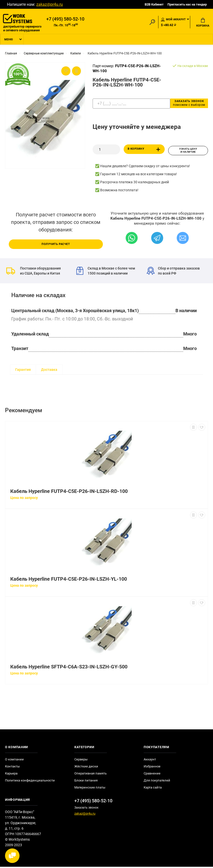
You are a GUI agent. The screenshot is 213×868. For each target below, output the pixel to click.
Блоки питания (86, 782)
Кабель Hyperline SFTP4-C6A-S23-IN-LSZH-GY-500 (69, 668)
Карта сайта (153, 789)
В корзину (145, 151)
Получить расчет (56, 245)
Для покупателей (157, 782)
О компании (14, 761)
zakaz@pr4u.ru (50, 4)
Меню (9, 41)
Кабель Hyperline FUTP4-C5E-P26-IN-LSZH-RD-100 (69, 493)
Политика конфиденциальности (30, 782)
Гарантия (23, 371)
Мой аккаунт (173, 20)
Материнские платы (90, 789)
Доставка (49, 371)
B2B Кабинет (154, 4)
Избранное (152, 768)
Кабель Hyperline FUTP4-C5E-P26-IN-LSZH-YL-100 (69, 580)
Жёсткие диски (86, 768)
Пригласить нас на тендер (187, 4)
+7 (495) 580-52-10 (65, 19)
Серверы (81, 761)
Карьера (11, 775)
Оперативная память (90, 775)
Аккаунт (150, 761)
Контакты (12, 768)
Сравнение (152, 775)
